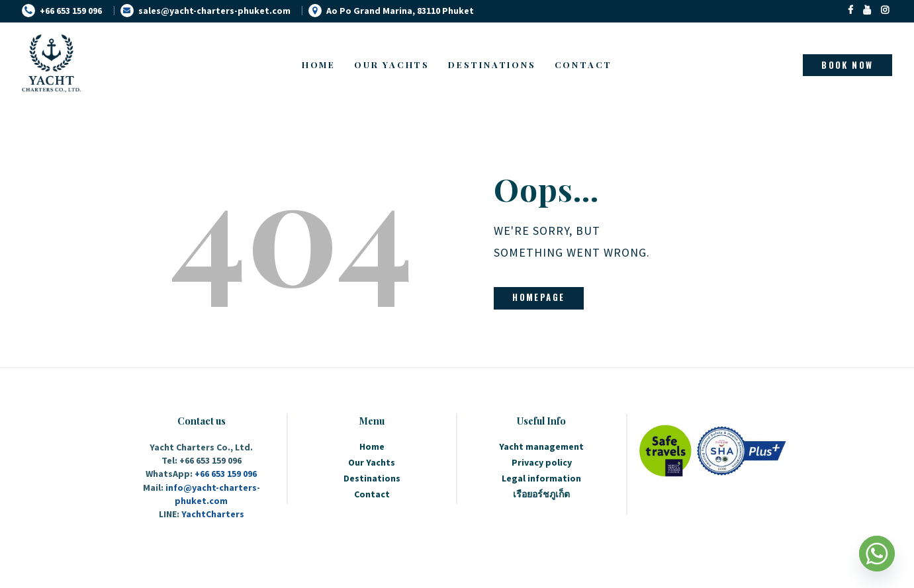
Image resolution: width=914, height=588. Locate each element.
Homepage (538, 297)
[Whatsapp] (877, 554)
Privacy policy (542, 462)
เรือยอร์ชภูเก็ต (541, 494)
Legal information (541, 478)
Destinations (372, 478)
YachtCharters (213, 514)
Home (372, 446)
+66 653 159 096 (226, 474)
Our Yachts (372, 462)
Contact (372, 494)
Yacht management (541, 446)
